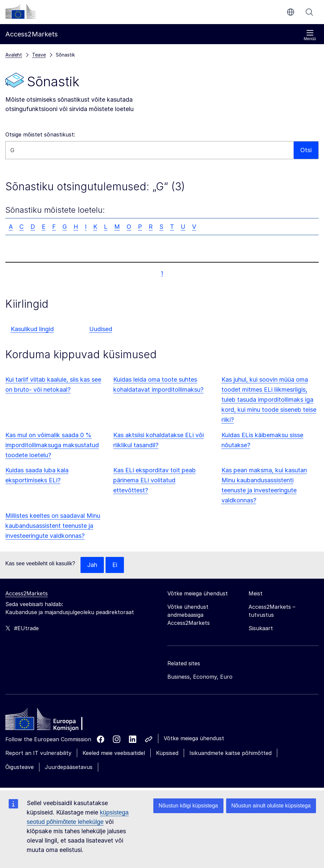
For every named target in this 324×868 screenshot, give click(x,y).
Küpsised (167, 753)
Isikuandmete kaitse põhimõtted (230, 753)
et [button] (291, 12)
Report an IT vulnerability (38, 753)
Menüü (310, 35)
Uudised (101, 329)
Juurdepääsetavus (69, 767)
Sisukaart (261, 628)
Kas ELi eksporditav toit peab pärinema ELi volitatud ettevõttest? (154, 480)
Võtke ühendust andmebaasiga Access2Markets (189, 615)
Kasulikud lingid (32, 329)
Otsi (309, 12)
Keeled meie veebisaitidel (114, 753)
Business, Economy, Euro (200, 677)
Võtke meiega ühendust (194, 738)
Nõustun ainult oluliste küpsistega (271, 806)
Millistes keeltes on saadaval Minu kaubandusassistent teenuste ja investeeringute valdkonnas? (53, 526)
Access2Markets (27, 593)
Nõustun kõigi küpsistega (188, 806)
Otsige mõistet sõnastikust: (40, 134)
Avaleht (14, 55)
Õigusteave (20, 767)
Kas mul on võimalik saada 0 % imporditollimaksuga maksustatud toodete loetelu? (52, 445)
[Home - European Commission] (54, 721)
